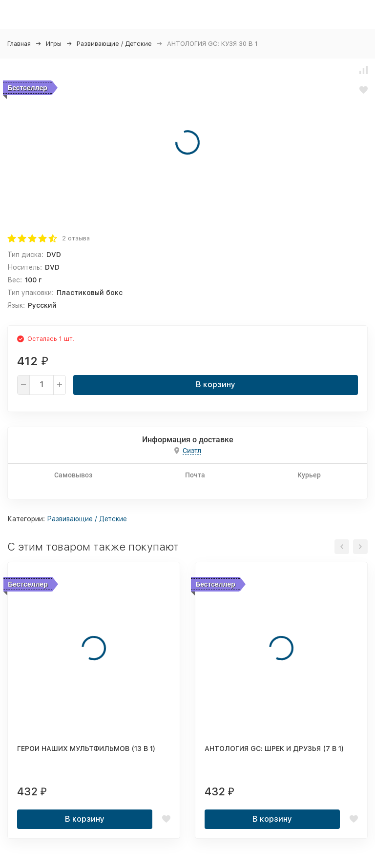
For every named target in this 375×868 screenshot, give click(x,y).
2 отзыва (76, 238)
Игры (54, 44)
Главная (19, 44)
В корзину (216, 385)
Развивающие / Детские (114, 44)
